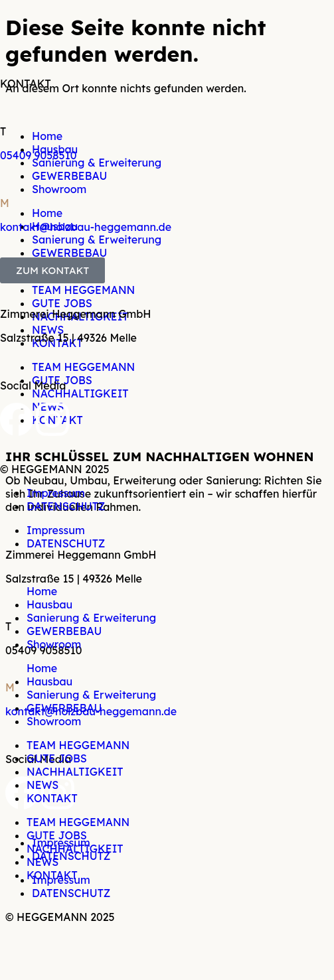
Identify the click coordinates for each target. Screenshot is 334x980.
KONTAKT (52, 798)
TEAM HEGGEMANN (78, 745)
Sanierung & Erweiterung (91, 618)
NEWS (42, 785)
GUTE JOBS (57, 758)
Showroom (54, 644)
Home (42, 591)
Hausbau (49, 604)
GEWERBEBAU (64, 631)
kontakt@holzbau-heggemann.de (86, 227)
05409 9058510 (38, 155)
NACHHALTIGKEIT (75, 772)
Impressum (56, 493)
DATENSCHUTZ (66, 506)
